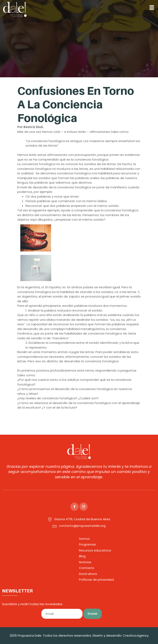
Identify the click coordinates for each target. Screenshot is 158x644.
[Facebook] (74, 507)
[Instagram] (84, 507)
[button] (111, 8)
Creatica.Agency (136, 635)
